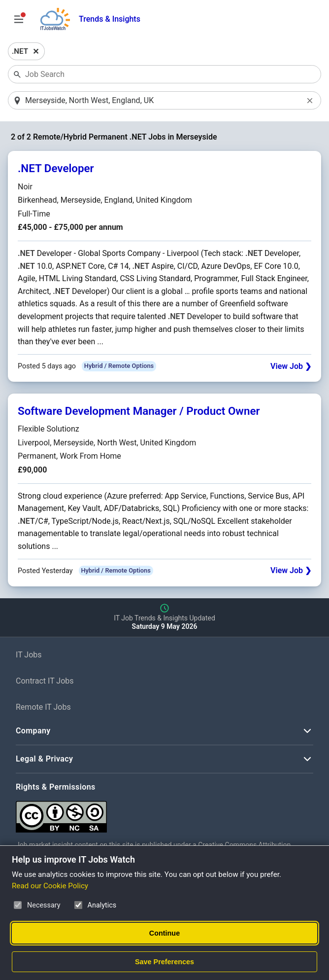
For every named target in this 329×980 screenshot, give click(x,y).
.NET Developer (56, 169)
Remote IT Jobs (43, 708)
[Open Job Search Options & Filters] (19, 19)
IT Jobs (29, 655)
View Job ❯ (291, 367)
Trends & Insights (110, 19)
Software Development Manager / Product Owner (139, 411)
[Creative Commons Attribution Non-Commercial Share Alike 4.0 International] (164, 814)
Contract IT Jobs (45, 681)
